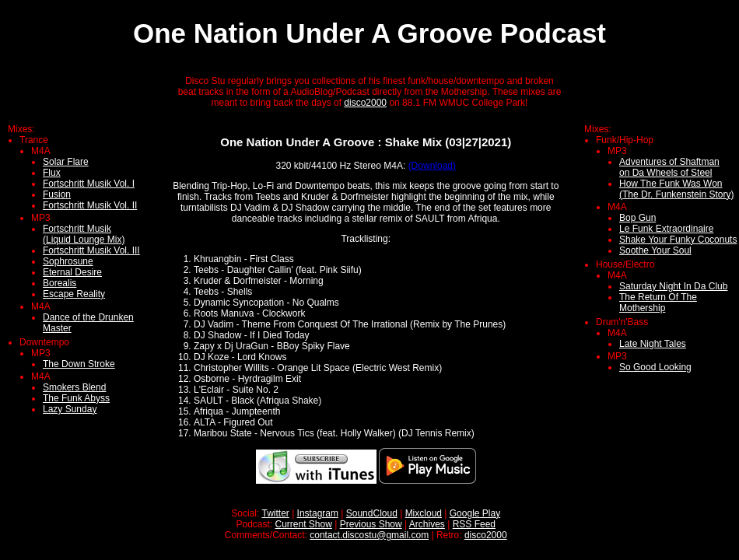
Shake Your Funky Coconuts (678, 240)
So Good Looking (655, 367)
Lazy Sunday (70, 409)
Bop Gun (637, 218)
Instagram (318, 513)
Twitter (275, 513)
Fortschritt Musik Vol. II (90, 205)
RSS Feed (474, 524)
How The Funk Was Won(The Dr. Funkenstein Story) (676, 189)
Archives (427, 524)
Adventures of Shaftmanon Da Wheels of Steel (669, 167)
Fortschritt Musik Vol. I (89, 184)
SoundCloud (372, 513)
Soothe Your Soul (655, 250)
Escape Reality (74, 294)
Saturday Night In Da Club (673, 286)
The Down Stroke (79, 364)
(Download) (432, 166)
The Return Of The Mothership (658, 303)
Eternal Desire (72, 272)
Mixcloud (424, 513)
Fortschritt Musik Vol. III (91, 250)
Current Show (304, 524)
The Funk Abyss (76, 398)
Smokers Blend (74, 387)
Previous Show (371, 524)
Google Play (475, 513)
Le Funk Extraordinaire (666, 229)
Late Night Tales (653, 344)
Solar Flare (66, 162)
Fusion (57, 194)
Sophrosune (68, 261)
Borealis (60, 283)
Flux (52, 173)
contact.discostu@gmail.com (369, 535)
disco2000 (365, 103)
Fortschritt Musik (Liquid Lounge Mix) (84, 234)
